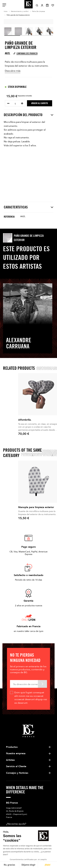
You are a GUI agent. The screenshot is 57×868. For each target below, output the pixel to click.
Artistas (10, 760)
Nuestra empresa (16, 753)
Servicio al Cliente (16, 766)
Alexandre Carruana (19, 343)
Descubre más (13, 71)
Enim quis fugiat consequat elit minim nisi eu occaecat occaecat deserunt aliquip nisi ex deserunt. (31, 698)
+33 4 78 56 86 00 (23, 829)
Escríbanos (13, 835)
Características (29, 207)
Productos (12, 747)
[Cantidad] (15, 104)
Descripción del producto (29, 115)
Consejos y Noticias (17, 773)
